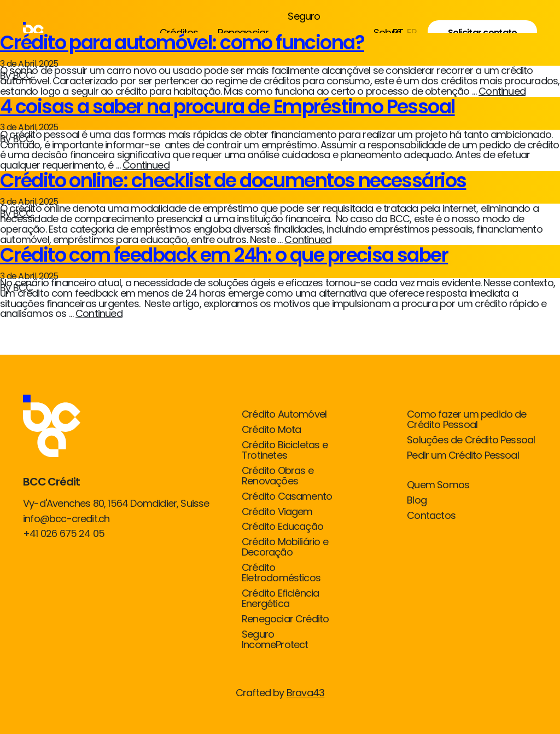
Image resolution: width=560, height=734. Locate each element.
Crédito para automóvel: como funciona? (182, 42)
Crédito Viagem (277, 512)
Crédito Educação (282, 527)
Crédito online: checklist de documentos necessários (233, 180)
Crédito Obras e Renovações (278, 476)
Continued (502, 91)
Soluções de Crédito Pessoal (471, 440)
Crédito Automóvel (284, 415)
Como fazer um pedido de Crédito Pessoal (466, 420)
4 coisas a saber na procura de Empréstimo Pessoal (227, 106)
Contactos (431, 516)
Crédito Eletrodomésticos (281, 573)
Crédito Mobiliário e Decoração (285, 547)
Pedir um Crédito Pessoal (463, 456)
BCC (23, 75)
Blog (417, 501)
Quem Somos (438, 485)
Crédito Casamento (287, 497)
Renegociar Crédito (285, 619)
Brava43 (305, 693)
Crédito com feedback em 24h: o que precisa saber (224, 255)
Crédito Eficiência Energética (280, 599)
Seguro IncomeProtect (275, 640)
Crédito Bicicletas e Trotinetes (285, 450)
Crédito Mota (271, 430)
